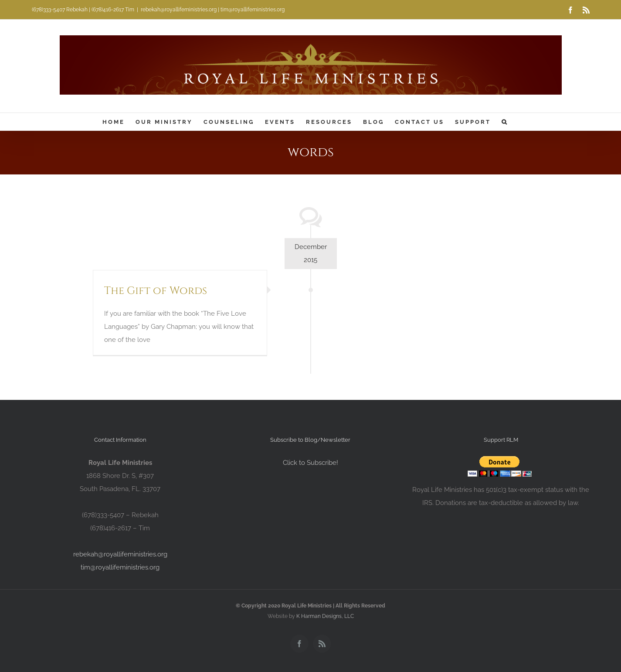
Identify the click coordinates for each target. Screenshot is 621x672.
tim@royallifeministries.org (120, 567)
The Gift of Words (156, 291)
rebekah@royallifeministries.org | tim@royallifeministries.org (213, 10)
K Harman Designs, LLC (325, 616)
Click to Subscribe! (310, 463)
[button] (505, 122)
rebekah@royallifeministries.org (120, 554)
